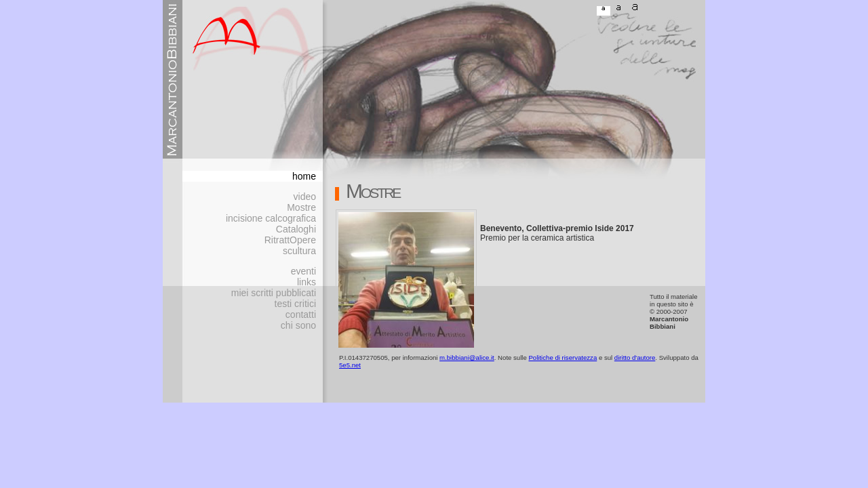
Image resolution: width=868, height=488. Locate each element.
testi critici (295, 304)
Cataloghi (296, 229)
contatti (301, 314)
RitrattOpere (290, 240)
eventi (303, 271)
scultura (299, 251)
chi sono (298, 325)
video (305, 197)
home (304, 176)
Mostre (301, 207)
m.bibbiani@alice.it (467, 358)
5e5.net (350, 365)
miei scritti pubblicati (274, 293)
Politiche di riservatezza (563, 358)
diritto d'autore (635, 358)
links (307, 282)
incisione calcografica (271, 218)
